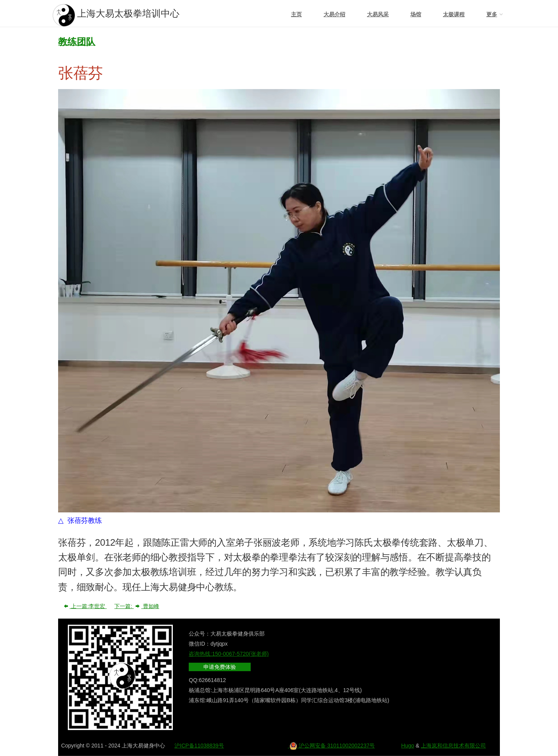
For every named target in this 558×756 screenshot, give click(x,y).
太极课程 (454, 14)
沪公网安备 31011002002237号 (332, 746)
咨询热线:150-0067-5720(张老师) (229, 654)
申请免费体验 (220, 667)
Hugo (407, 746)
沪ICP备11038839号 (199, 746)
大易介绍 (334, 14)
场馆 (416, 14)
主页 (296, 14)
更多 (492, 14)
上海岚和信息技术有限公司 (453, 746)
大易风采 (378, 14)
